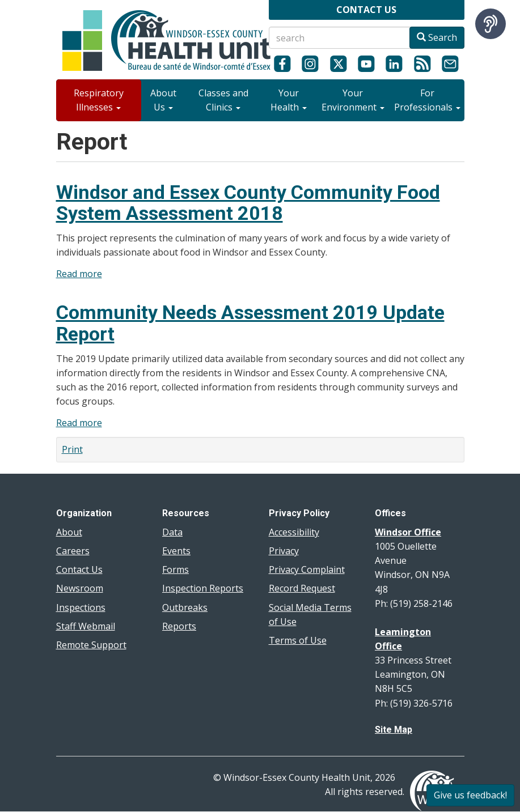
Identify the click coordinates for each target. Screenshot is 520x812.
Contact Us (79, 569)
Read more (79, 274)
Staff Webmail (86, 626)
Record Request (302, 588)
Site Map (394, 730)
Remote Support (91, 645)
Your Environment (353, 100)
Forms (176, 569)
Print (72, 449)
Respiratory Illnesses (99, 100)
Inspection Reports (203, 588)
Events (176, 551)
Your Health (289, 100)
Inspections (81, 607)
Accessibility (294, 532)
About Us (163, 100)
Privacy (284, 551)
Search (437, 37)
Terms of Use (298, 640)
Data (172, 532)
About (69, 532)
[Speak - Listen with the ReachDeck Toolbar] (491, 24)
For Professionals (427, 100)
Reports (179, 626)
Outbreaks (185, 607)
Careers (73, 551)
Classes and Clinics (223, 100)
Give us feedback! (470, 795)
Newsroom (80, 588)
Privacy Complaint (307, 569)
